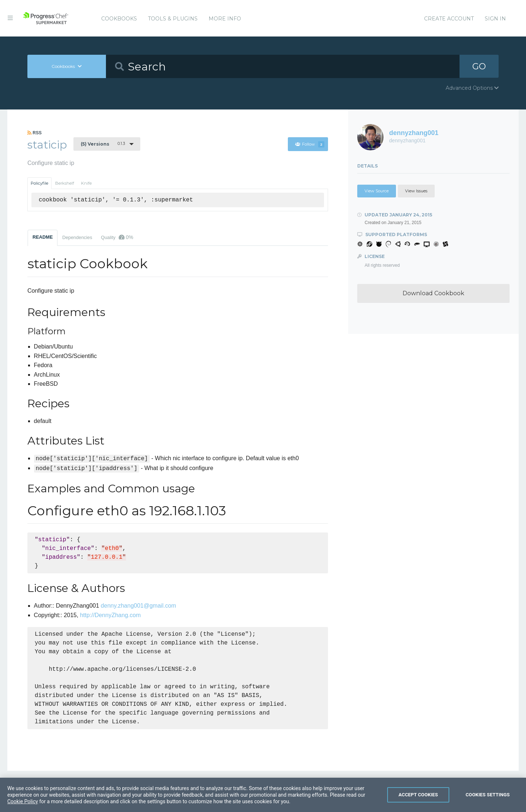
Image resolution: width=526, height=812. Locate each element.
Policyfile (39, 183)
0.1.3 (103, 144)
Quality (117, 237)
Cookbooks (119, 19)
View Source (377, 191)
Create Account (449, 19)
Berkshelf (65, 183)
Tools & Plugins (173, 19)
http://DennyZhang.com (110, 615)
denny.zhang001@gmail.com (138, 606)
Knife (86, 183)
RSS (35, 133)
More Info (225, 19)
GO (479, 66)
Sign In (495, 19)
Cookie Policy (23, 807)
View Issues (416, 191)
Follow (310, 144)
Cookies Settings (488, 801)
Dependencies (77, 237)
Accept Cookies (418, 801)
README (43, 237)
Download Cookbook (433, 293)
